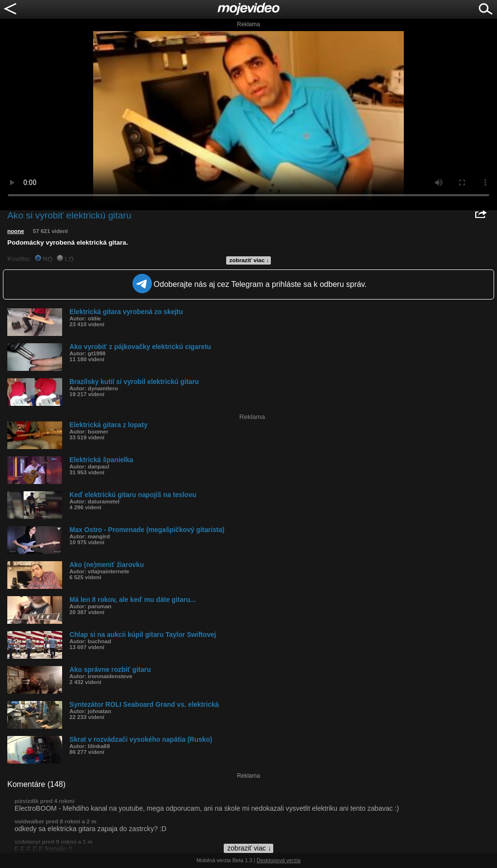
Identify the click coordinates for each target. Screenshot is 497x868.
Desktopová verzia (279, 860)
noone (16, 231)
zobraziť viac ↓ (249, 260)
